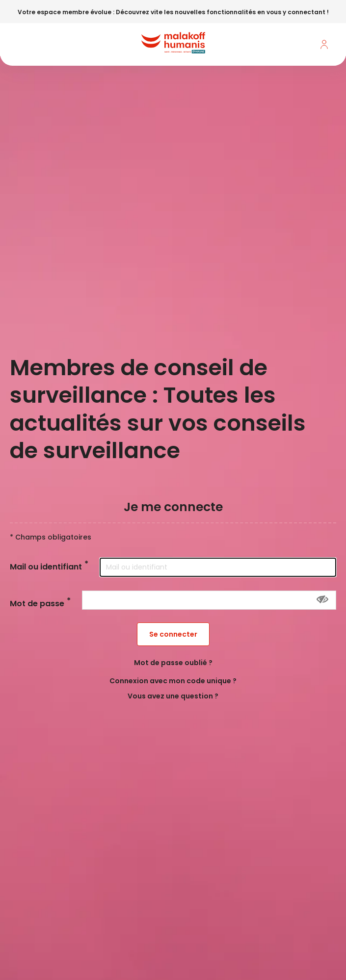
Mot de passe (37, 604)
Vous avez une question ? (173, 696)
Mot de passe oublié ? (173, 663)
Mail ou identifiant (46, 567)
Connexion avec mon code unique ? (173, 681)
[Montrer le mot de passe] (322, 599)
